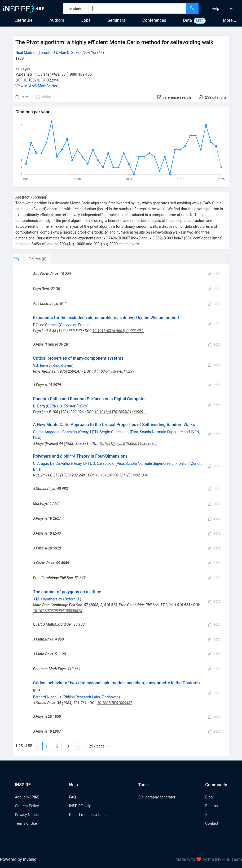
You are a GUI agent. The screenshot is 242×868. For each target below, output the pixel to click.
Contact (212, 823)
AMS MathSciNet (43, 86)
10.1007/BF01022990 (41, 80)
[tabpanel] (121, 510)
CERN (52, 406)
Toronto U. (47, 53)
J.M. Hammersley (47, 599)
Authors (57, 20)
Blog (209, 797)
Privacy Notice (27, 815)
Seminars (116, 20)
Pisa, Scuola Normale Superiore (157, 432)
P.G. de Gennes (45, 325)
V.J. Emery (41, 366)
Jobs (86, 20)
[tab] (31, 259)
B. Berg (39, 406)
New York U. (93, 53)
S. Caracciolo (104, 463)
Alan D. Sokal (70, 53)
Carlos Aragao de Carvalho (55, 432)
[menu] (221, 8)
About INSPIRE (27, 797)
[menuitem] (215, 8)
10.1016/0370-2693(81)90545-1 (120, 412)
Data (188, 20)
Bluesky (212, 806)
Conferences (154, 20)
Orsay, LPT (88, 432)
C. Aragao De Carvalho (51, 463)
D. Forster (68, 406)
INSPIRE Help (80, 806)
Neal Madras (26, 53)
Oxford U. (72, 599)
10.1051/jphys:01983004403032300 (128, 444)
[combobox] (138, 8)
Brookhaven (62, 366)
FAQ (72, 797)
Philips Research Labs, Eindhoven (91, 697)
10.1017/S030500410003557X (58, 611)
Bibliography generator (157, 797)
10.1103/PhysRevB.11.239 (113, 371)
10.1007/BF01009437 (115, 703)
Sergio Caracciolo (114, 432)
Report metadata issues (89, 815)
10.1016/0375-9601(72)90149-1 (118, 331)
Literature (24, 20)
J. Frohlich (180, 463)
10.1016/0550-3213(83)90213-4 (121, 475)
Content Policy (27, 806)
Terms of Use (26, 823)
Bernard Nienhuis (47, 697)
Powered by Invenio (18, 859)
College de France (75, 325)
